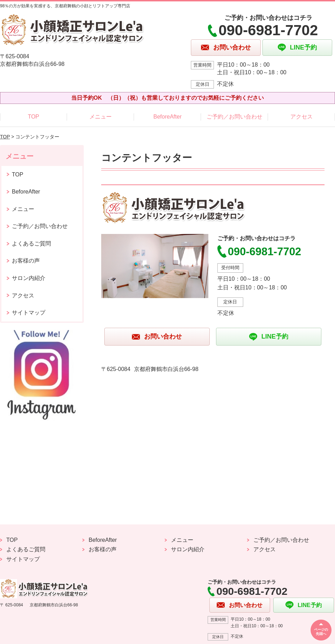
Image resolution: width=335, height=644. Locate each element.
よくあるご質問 (31, 244)
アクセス (301, 117)
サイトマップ (29, 313)
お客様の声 (26, 261)
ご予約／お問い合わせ (234, 117)
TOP (34, 117)
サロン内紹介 (29, 278)
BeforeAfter (168, 117)
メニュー (100, 117)
